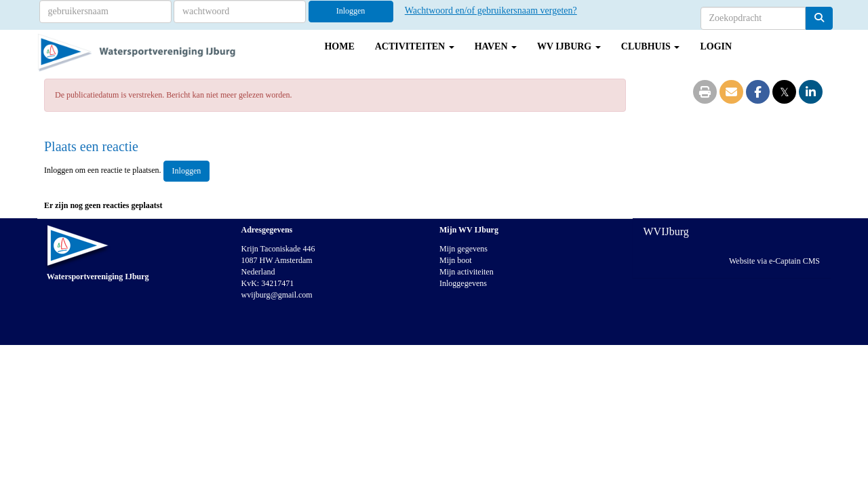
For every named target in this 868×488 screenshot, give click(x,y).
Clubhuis (651, 46)
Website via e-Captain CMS (774, 261)
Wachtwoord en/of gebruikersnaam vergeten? (491, 11)
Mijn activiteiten (467, 272)
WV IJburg (569, 46)
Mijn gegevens (463, 249)
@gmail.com (277, 295)
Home (339, 46)
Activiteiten (415, 46)
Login (716, 46)
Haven (496, 46)
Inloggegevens (463, 283)
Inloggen (351, 11)
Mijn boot (456, 260)
